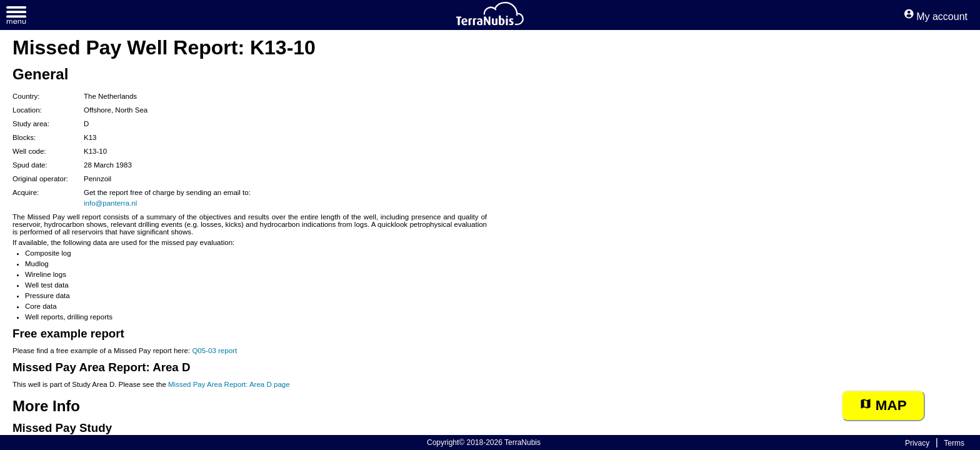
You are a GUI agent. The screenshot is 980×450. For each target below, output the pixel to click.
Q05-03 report (214, 351)
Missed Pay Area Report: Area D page (229, 384)
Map (883, 405)
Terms (954, 443)
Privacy (917, 443)
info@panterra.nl (110, 203)
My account (936, 17)
